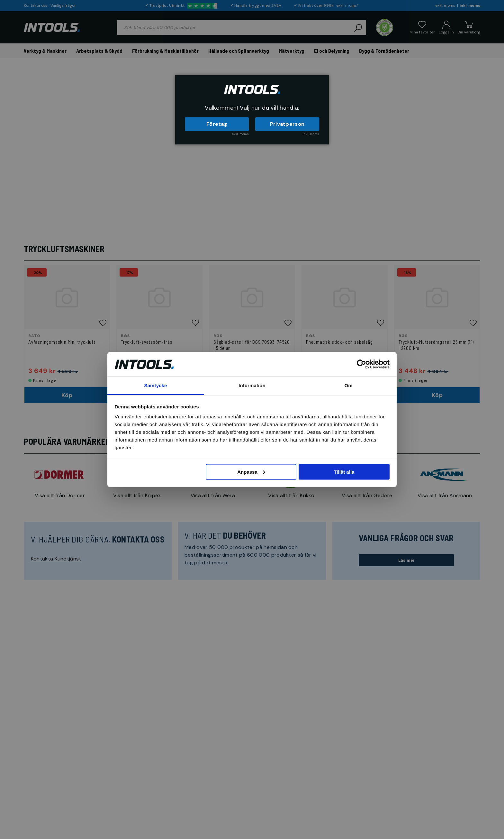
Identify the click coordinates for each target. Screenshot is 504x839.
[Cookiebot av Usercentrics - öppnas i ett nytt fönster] (361, 364)
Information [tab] (252, 385)
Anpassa (251, 472)
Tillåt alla (344, 472)
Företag (217, 124)
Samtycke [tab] (156, 385)
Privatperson (287, 124)
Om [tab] (348, 385)
